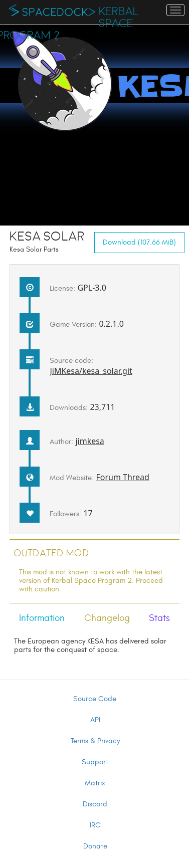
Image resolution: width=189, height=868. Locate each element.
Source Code (95, 699)
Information (42, 618)
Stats (159, 618)
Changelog (107, 618)
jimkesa (89, 441)
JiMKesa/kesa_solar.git (91, 371)
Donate (95, 846)
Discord (95, 804)
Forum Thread (123, 477)
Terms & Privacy (95, 741)
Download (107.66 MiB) (139, 242)
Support (95, 762)
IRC (95, 825)
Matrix (95, 783)
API (95, 720)
